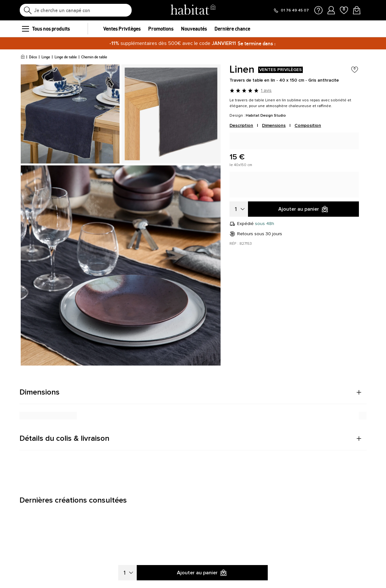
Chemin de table (94, 57)
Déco (33, 57)
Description (241, 125)
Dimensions (274, 125)
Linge (46, 57)
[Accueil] (23, 57)
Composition (308, 125)
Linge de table (66, 57)
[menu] (25, 29)
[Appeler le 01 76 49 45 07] (291, 11)
